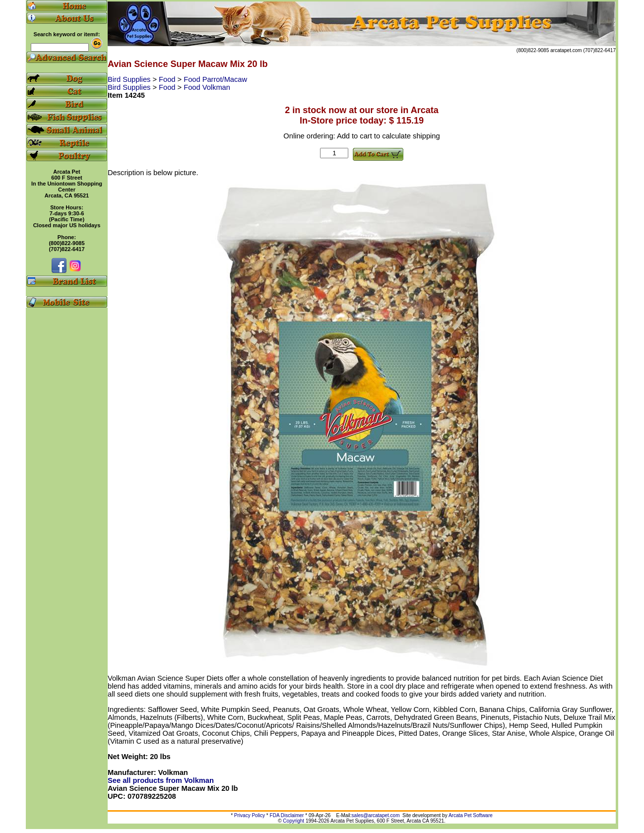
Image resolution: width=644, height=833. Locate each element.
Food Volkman (207, 87)
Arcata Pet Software (471, 815)
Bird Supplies (130, 79)
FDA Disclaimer (287, 815)
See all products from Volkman (161, 780)
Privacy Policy (250, 815)
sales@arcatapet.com (376, 815)
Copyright (293, 821)
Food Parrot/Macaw (215, 79)
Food (168, 79)
